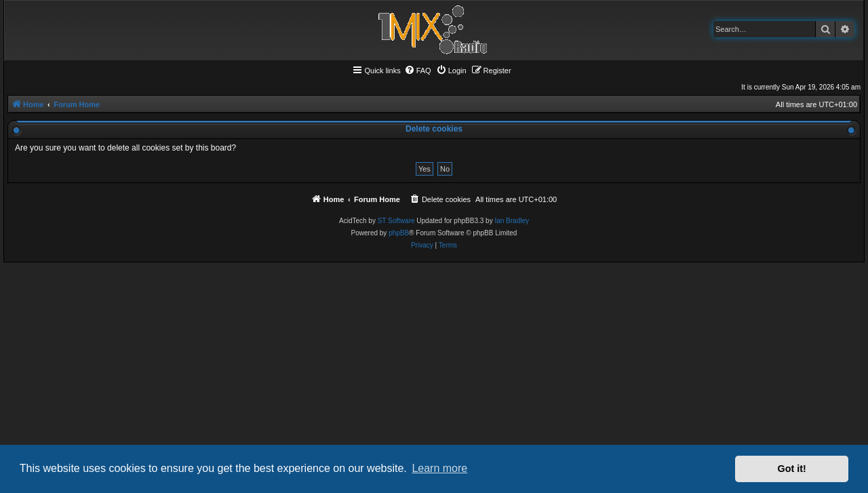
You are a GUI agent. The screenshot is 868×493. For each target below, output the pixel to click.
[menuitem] (418, 71)
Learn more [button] (439, 468)
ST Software (396, 221)
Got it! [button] (792, 469)
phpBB (399, 233)
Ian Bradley (512, 221)
